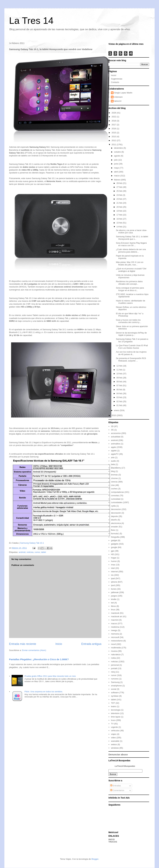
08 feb (120, 382)
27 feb (120, 187)
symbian (115, 696)
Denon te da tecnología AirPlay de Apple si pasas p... (131, 334)
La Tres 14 (31, 21)
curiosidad (116, 499)
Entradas (116, 786)
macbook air (117, 616)
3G (112, 430)
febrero (118, 180)
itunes (114, 589)
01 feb (120, 405)
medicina (115, 627)
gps (113, 551)
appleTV (115, 454)
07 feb (120, 385)
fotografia (115, 537)
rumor (37, 552)
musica (114, 651)
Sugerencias (117, 79)
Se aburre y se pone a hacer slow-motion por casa (131, 232)
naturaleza (116, 654)
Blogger (95, 859)
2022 (114, 117)
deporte (114, 516)
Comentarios (117, 790)
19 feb (120, 211)
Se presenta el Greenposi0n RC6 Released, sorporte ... (131, 360)
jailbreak (115, 592)
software (115, 693)
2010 (114, 415)
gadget (114, 540)
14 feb (120, 227)
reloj (113, 672)
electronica (116, 523)
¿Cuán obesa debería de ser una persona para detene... (131, 251)
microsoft (115, 637)
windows (115, 748)
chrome (114, 478)
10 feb (120, 374)
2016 (114, 129)
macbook (115, 613)
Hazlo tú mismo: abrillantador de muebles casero (131, 302)
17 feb (120, 215)
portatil (114, 668)
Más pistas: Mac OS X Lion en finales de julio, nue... (130, 263)
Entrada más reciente (23, 644)
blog (113, 471)
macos (114, 623)
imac (113, 565)
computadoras (117, 492)
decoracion (116, 509)
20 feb (120, 207)
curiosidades (117, 502)
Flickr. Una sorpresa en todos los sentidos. (44, 692)
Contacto (115, 82)
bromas (114, 475)
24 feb (120, 195)
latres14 (118, 101)
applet (114, 451)
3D (112, 426)
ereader (114, 527)
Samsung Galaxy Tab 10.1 (32, 543)
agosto (117, 156)
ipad (113, 578)
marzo (117, 176)
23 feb (120, 199)
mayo (117, 168)
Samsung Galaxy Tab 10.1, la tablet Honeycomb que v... (132, 238)
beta (113, 464)
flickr (113, 530)
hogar (114, 558)
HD (112, 554)
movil (113, 644)
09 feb (120, 378)
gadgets (115, 544)
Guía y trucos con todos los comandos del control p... (128, 321)
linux (113, 610)
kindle (114, 599)
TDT (113, 703)
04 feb (120, 393)
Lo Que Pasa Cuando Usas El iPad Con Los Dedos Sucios (132, 347)
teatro (114, 706)
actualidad (116, 437)
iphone (114, 582)
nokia (113, 658)
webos (114, 744)
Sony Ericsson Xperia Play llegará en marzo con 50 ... (131, 244)
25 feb (120, 191)
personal (115, 665)
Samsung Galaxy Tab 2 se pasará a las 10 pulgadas (132, 340)
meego (114, 630)
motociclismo (117, 641)
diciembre (119, 148)
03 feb (120, 397)
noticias (30, 552)
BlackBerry (116, 468)
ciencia (114, 482)
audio (113, 461)
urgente (114, 727)
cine (113, 485)
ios (112, 575)
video (113, 738)
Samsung (115, 682)
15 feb (120, 223)
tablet (44, 552)
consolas (115, 495)
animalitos (116, 444)
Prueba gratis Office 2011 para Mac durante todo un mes (50, 676)
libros (113, 606)
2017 (114, 125)
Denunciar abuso (118, 754)
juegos (114, 596)
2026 (114, 113)
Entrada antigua (91, 644)
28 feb (120, 183)
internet (114, 572)
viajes (114, 734)
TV (112, 724)
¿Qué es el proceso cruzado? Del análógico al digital (131, 270)
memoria (115, 634)
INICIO (112, 839)
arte (113, 457)
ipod (113, 585)
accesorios (116, 433)
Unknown (118, 97)
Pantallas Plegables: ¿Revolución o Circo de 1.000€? (39, 659)
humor (114, 561)
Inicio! (114, 75)
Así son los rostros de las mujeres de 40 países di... (131, 353)
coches (114, 489)
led (112, 603)
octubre (118, 152)
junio (117, 164)
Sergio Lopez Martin (123, 93)
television (115, 713)
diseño (114, 520)
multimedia (116, 648)
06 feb (120, 390)
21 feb (120, 203)
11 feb (120, 370)
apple (113, 447)
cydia (113, 506)
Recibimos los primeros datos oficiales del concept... (129, 283)
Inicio (59, 644)
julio (116, 160)
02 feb (120, 401)
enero (117, 410)
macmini (115, 620)
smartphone (116, 686)
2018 (114, 121)
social (114, 689)
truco (113, 720)
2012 (114, 140)
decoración (116, 513)
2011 (114, 145)
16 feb (120, 219)
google (114, 547)
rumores (115, 679)
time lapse (116, 717)
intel (113, 568)
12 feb (120, 366)
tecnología (116, 710)
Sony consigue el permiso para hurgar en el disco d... (130, 289)
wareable (115, 741)
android (22, 552)
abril (116, 172)
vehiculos (115, 731)
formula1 (115, 534)
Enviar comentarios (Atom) (34, 650)
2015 (114, 133)
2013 (114, 137)
